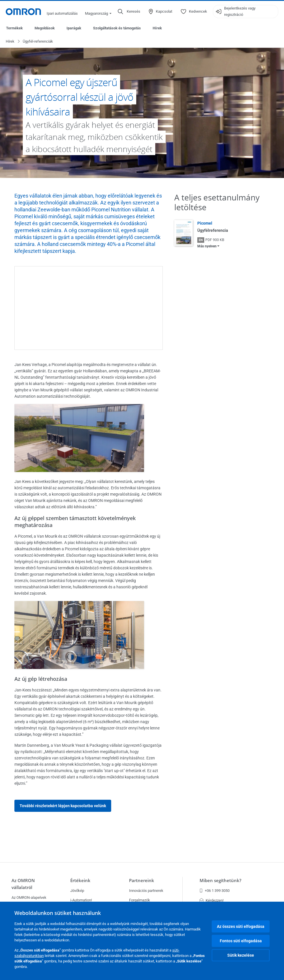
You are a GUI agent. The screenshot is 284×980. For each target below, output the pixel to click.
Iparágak (74, 28)
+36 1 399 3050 (215, 891)
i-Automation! (81, 900)
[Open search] (129, 12)
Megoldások (45, 28)
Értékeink (80, 880)
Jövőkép (77, 891)
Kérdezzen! (212, 900)
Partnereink (142, 880)
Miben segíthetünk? (220, 880)
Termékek (14, 28)
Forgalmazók (140, 900)
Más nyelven (207, 247)
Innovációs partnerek (146, 891)
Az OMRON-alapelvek (29, 897)
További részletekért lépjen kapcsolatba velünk (63, 806)
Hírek (157, 28)
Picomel (205, 223)
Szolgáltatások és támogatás (117, 28)
